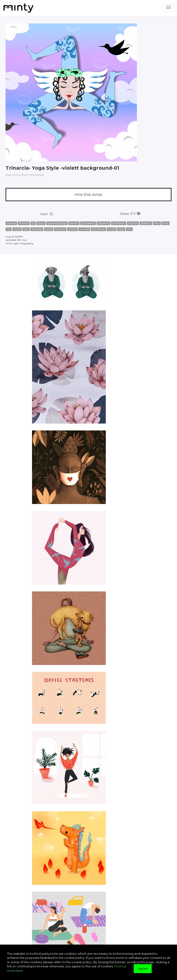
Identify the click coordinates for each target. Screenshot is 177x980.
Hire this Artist (88, 195)
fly (33, 223)
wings (112, 229)
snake (17, 229)
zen (129, 229)
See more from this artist (25, 175)
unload (72, 229)
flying (41, 223)
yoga (121, 229)
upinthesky (98, 229)
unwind (84, 229)
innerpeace (88, 223)
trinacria (60, 229)
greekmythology (57, 223)
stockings (37, 229)
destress (11, 223)
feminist (24, 223)
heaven (74, 223)
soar (26, 229)
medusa (133, 223)
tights (49, 229)
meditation (119, 223)
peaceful (146, 223)
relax (157, 223)
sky (9, 229)
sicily (166, 223)
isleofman (103, 223)
